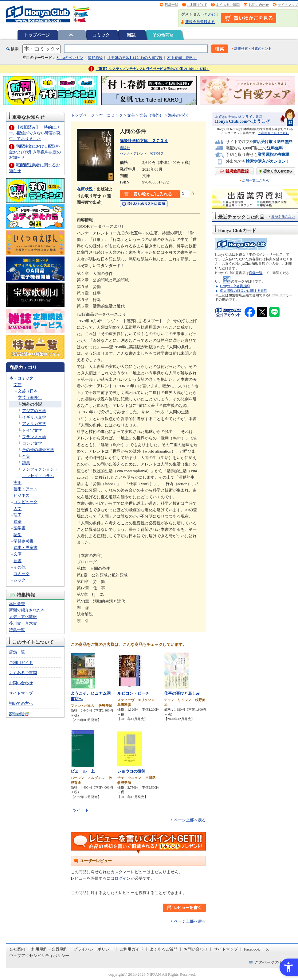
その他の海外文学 (38, 450)
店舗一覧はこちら (256, 181)
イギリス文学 (34, 417)
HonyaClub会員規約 (235, 286)
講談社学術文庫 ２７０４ (144, 141)
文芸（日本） (30, 391)
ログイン (211, 14)
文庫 (18, 554)
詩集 (26, 463)
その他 (20, 567)
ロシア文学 (32, 443)
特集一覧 (17, 630)
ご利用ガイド (197, 5)
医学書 (20, 528)
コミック (101, 35)
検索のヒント (261, 48)
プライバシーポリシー (93, 949)
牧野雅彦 (157, 153)
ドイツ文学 (32, 430)
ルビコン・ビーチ (133, 693)
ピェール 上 (83, 771)
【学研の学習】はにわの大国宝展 (135, 58)
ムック (20, 580)
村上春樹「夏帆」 (182, 58)
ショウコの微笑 (131, 771)
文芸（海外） (30, 397)
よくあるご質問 (228, 5)
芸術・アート (25, 489)
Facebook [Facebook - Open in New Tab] (252, 949)
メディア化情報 (23, 617)
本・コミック (21, 378)
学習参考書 (24, 541)
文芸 (18, 385)
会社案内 (17, 949)
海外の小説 (32, 404)
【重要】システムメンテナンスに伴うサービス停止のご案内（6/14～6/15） (153, 69)
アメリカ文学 (34, 424)
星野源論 (95, 58)
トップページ (37, 35)
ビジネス (22, 495)
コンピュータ (25, 502)
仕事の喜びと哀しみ (182, 693)
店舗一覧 (171, 5)
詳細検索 (241, 48)
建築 (18, 521)
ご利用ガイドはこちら (273, 133)
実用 (18, 482)
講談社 (125, 148)
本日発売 (17, 604)
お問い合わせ (259, 5)
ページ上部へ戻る (190, 820)
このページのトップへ (275, 962)
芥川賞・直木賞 (23, 623)
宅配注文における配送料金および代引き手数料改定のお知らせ (35, 152)
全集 (26, 456)
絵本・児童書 (25, 548)
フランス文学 (34, 437)
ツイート (81, 810)
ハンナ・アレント (133, 153)
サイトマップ (288, 5)
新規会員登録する (200, 22)
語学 (18, 535)
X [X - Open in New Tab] (268, 949)
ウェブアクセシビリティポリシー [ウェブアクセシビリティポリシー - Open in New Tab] (39, 956)
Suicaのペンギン (70, 58)
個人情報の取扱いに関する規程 (244, 291)
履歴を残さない (283, 217)
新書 (18, 561)
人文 (18, 509)
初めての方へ (21, 703)
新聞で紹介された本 (27, 610)
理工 (18, 515)
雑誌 (131, 35)
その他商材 (163, 35)
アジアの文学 (34, 411)
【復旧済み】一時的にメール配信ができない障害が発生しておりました (35, 133)
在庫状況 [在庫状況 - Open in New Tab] (85, 189)
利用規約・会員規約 (49, 949)
